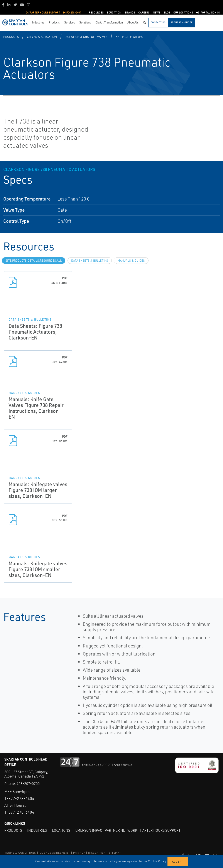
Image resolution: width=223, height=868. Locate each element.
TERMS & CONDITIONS (20, 853)
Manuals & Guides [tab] (131, 261)
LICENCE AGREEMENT (55, 853)
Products (11, 37)
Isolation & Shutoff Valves (86, 37)
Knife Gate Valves (129, 37)
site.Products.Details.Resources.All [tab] (34, 261)
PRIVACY (79, 853)
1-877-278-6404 (19, 798)
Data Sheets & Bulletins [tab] (90, 261)
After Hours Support (161, 830)
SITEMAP (115, 853)
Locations (61, 830)
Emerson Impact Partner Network (106, 830)
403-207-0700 (28, 784)
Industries (37, 830)
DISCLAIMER (97, 853)
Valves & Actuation (42, 37)
